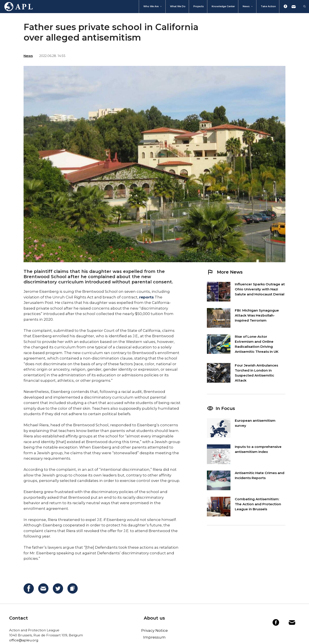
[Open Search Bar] (302, 7)
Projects (199, 6)
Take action (268, 6)
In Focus (225, 408)
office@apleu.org (24, 640)
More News (225, 272)
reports (147, 297)
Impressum (154, 637)
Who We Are (153, 7)
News (248, 7)
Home (16, 7)
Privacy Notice (154, 630)
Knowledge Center (223, 6)
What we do (178, 6)
